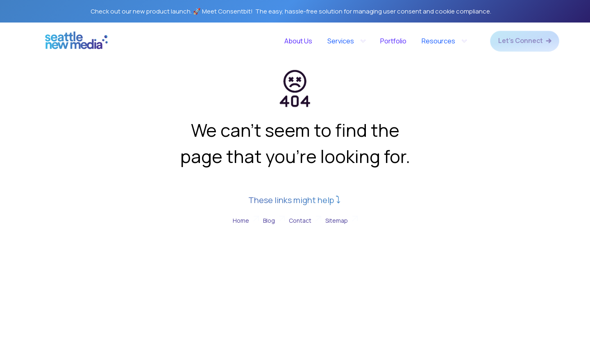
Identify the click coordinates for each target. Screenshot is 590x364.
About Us (298, 41)
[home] (76, 43)
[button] (346, 41)
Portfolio (393, 41)
